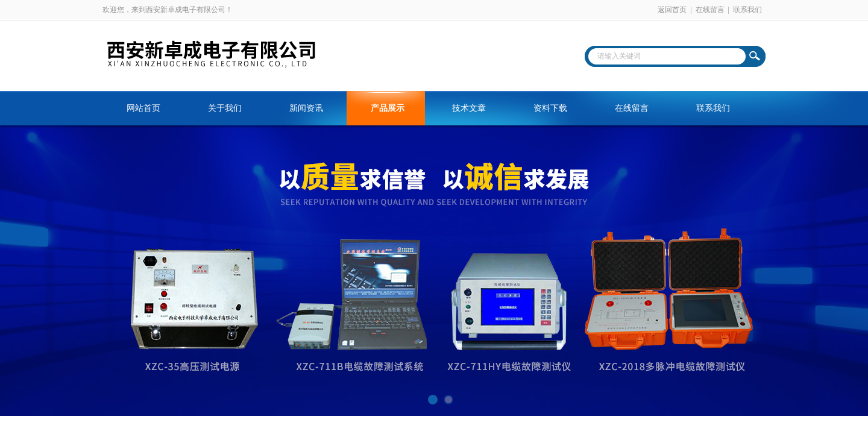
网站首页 (143, 108)
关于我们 (225, 108)
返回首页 (672, 10)
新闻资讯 (306, 108)
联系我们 (747, 10)
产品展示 (388, 108)
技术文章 (469, 108)
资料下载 (550, 108)
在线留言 (710, 10)
